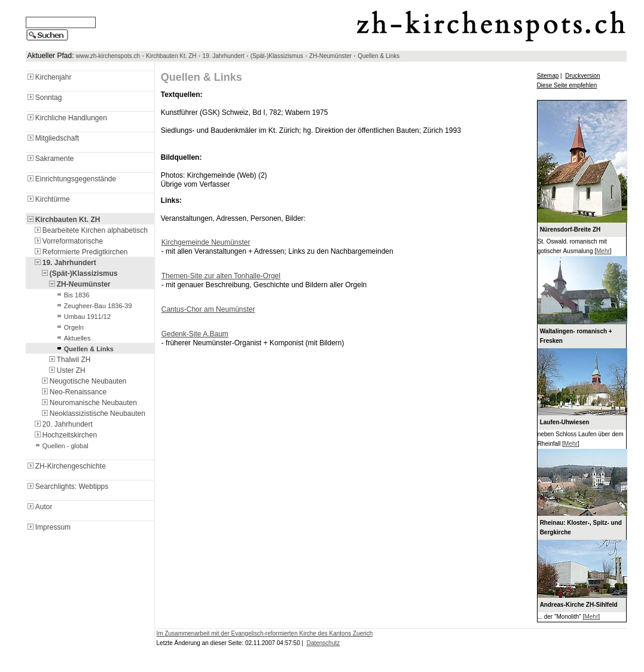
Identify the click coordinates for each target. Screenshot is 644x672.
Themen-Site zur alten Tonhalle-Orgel (221, 276)
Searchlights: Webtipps (67, 486)
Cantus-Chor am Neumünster (208, 309)
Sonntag (44, 98)
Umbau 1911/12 (83, 317)
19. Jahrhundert (224, 56)
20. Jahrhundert (63, 424)
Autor (39, 507)
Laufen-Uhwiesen (565, 422)
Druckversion (582, 76)
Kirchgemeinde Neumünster (206, 242)
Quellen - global (61, 446)
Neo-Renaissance (73, 392)
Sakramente (50, 159)
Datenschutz (323, 643)
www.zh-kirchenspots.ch (108, 56)
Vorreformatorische (68, 241)
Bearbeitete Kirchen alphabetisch (90, 230)
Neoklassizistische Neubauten (93, 413)
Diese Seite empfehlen (567, 85)
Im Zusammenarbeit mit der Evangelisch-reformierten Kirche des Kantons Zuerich (265, 633)
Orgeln (69, 327)
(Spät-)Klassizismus (277, 56)
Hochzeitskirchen (65, 435)
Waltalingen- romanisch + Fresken (576, 336)
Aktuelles (73, 338)
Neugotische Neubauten (83, 381)
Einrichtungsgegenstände (71, 179)
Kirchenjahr (49, 77)
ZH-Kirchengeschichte (66, 466)
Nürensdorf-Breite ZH (570, 229)
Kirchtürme (48, 199)
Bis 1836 (72, 295)
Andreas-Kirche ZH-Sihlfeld (579, 605)
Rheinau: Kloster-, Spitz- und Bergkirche (581, 527)
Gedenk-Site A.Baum (195, 334)
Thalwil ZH (69, 360)
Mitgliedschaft (52, 138)
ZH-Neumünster (330, 56)
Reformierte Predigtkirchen (80, 252)
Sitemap (548, 76)
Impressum (48, 527)
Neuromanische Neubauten (88, 403)
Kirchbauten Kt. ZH (171, 56)
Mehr (603, 251)
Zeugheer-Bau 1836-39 (93, 306)
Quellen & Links (379, 56)
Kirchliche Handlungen (66, 118)
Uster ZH (66, 370)
